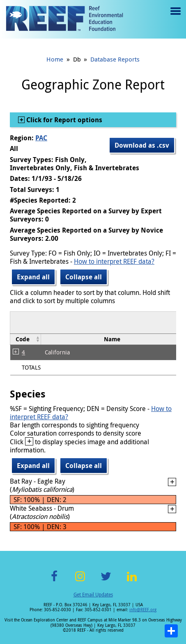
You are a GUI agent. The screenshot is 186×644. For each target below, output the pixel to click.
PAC (41, 138)
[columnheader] (26, 339)
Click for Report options (63, 120)
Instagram (80, 581)
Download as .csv (142, 145)
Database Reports (115, 59)
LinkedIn (132, 581)
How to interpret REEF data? (114, 261)
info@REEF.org (143, 610)
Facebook (54, 581)
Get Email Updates (93, 594)
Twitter (106, 581)
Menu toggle (175, 17)
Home (55, 59)
